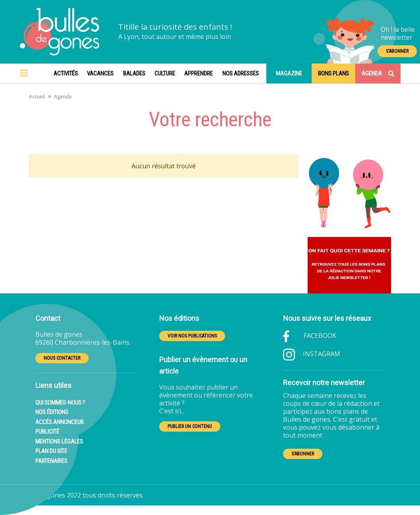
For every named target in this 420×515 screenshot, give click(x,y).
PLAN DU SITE (51, 451)
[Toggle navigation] (24, 73)
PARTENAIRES (51, 461)
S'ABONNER (397, 51)
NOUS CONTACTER (62, 358)
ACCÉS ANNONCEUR (60, 422)
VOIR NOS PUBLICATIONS (192, 336)
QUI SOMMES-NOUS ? (60, 403)
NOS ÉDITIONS (52, 412)
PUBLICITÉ (47, 432)
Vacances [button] (100, 73)
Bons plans (333, 73)
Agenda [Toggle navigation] (378, 73)
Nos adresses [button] (241, 73)
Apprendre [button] (198, 73)
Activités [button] (66, 73)
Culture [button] (165, 73)
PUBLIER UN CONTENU (190, 426)
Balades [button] (134, 73)
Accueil (37, 97)
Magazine (289, 73)
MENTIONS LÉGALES (59, 442)
